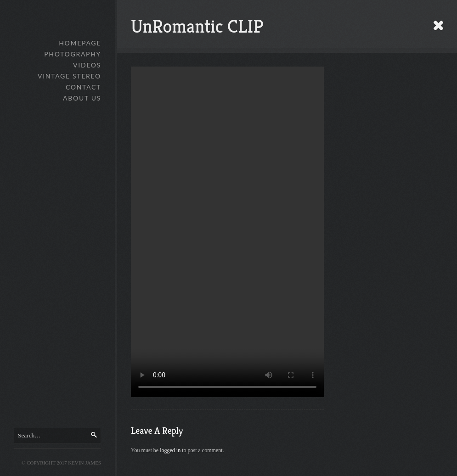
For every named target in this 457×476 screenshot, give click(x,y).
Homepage (80, 43)
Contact (83, 87)
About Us (82, 98)
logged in (170, 450)
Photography (73, 54)
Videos (87, 65)
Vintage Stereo (69, 76)
